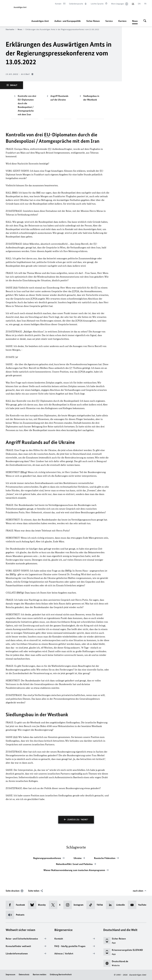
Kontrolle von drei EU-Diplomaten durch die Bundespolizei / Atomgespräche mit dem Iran (27, 105)
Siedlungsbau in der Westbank (91, 98)
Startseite (11, 29)
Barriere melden (40, 975)
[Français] (145, 4)
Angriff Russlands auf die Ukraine (59, 98)
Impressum (10, 975)
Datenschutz (24, 975)
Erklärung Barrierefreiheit (61, 975)
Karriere (122, 21)
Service (109, 21)
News (135, 21)
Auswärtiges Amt (40, 21)
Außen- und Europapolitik (68, 21)
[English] (139, 4)
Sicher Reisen (93, 21)
